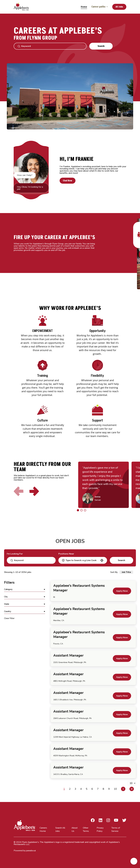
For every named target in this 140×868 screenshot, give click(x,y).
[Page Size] (132, 783)
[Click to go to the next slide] (34, 491)
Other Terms (86, 829)
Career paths (100, 7)
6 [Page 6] (92, 789)
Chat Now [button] (68, 181)
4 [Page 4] (81, 789)
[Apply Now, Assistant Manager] (122, 658)
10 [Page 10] (115, 789)
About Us (75, 829)
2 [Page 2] (70, 789)
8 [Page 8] (103, 789)
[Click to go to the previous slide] (19, 491)
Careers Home (43, 829)
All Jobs (119, 7)
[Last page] (132, 789)
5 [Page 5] (87, 789)
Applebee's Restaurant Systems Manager (79, 588)
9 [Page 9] (109, 789)
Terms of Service (116, 829)
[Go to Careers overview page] (23, 7)
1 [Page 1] (64, 789)
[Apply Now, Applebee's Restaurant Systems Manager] (122, 591)
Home (84, 7)
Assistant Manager (68, 655)
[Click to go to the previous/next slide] (78, 510)
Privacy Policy (100, 829)
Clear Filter (9, 618)
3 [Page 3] (75, 789)
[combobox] (83, 560)
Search (101, 46)
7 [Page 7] (98, 789)
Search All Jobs (60, 829)
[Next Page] (123, 789)
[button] (102, 560)
